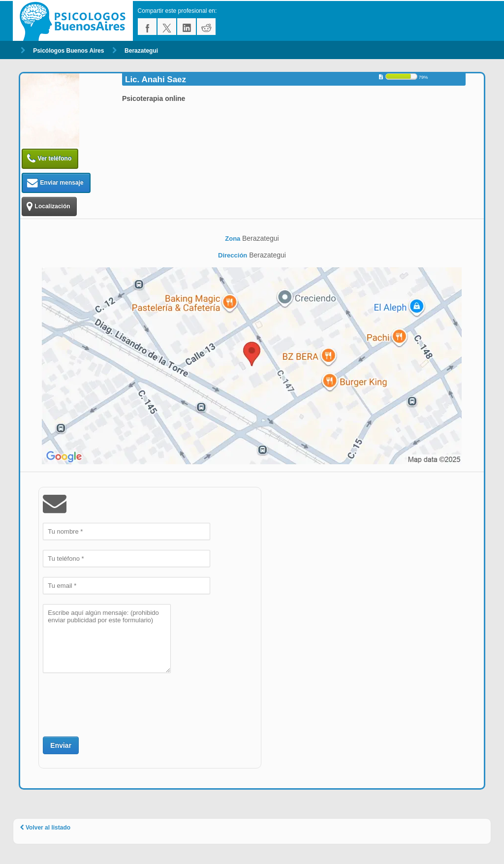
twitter (167, 27)
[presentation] (118, 704)
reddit (206, 27)
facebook (147, 27)
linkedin (187, 27)
